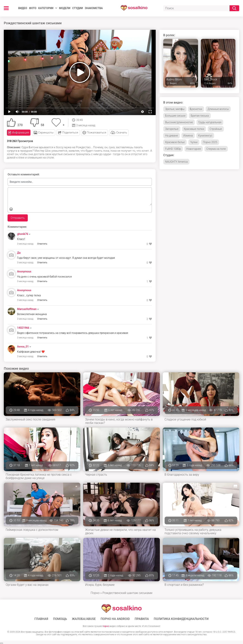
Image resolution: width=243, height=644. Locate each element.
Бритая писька (200, 116)
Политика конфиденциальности (181, 619)
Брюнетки (196, 109)
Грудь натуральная (210, 122)
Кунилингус (205, 136)
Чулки (194, 142)
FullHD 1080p (173, 149)
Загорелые (172, 129)
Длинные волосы (218, 109)
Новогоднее (194, 149)
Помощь (60, 619)
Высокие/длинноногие (179, 122)
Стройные (216, 129)
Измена (188, 136)
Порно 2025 (210, 142)
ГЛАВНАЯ (41, 619)
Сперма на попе (216, 149)
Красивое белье (175, 142)
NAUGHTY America (176, 162)
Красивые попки (194, 129)
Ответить (42, 244)
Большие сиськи (175, 116)
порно (106, 626)
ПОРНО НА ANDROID (115, 619)
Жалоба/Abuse (84, 619)
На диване (172, 136)
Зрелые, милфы (175, 109)
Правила (142, 619)
